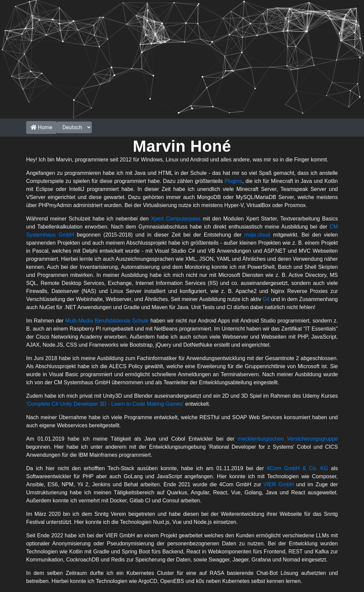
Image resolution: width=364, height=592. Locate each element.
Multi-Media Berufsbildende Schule (107, 321)
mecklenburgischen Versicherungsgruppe (288, 439)
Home (41, 127)
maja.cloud (257, 235)
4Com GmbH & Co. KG (297, 468)
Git (266, 299)
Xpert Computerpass (176, 219)
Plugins (233, 181)
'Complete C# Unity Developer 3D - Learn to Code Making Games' (105, 404)
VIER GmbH (279, 484)
